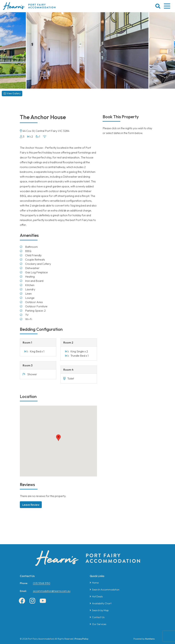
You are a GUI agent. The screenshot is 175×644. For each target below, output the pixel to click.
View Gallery (12, 93)
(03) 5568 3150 (42, 583)
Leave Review (31, 505)
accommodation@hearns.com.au (52, 591)
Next (171, 50)
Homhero (150, 639)
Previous (4, 50)
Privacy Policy (81, 639)
